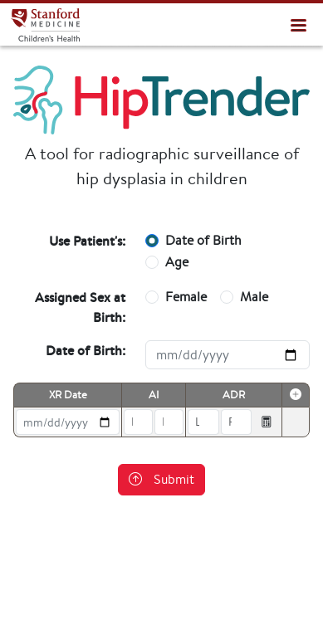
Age (177, 262)
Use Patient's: (87, 241)
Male (254, 297)
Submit (161, 479)
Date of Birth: (86, 350)
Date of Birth (203, 240)
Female (186, 297)
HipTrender (45, 24)
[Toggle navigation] (299, 24)
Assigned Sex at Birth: (80, 307)
